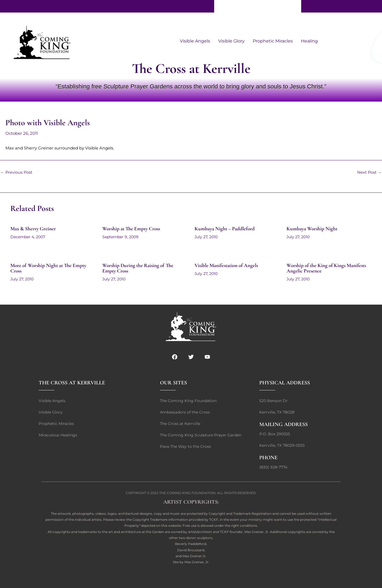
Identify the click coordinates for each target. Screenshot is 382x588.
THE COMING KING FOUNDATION (187, 493)
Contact (267, 6)
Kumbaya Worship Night (313, 229)
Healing (309, 41)
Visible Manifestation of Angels (228, 265)
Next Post (369, 172)
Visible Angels (195, 41)
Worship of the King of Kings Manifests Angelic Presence (329, 268)
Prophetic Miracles (273, 41)
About (243, 6)
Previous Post (17, 172)
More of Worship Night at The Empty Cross (51, 268)
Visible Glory (231, 41)
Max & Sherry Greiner (35, 229)
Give (223, 6)
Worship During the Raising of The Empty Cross (140, 268)
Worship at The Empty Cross (133, 229)
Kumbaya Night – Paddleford (226, 229)
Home (290, 6)
